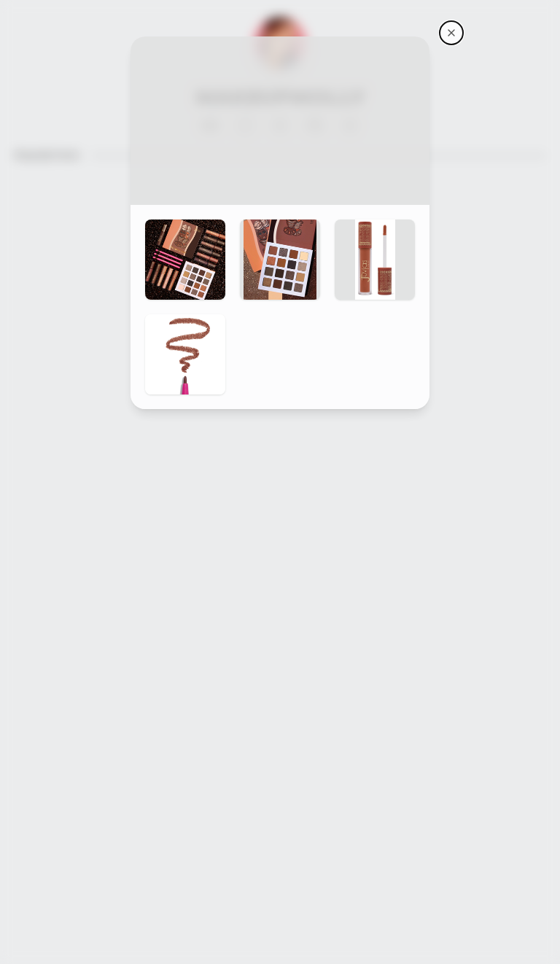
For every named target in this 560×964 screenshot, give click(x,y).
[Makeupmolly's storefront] (451, 33)
